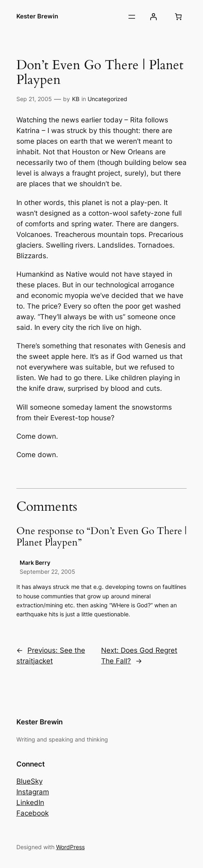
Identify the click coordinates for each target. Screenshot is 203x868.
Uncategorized (107, 99)
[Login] (153, 17)
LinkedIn (30, 803)
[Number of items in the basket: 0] (178, 17)
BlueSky (29, 781)
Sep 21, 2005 (34, 99)
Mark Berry (35, 563)
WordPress (70, 847)
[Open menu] (132, 17)
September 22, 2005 (47, 572)
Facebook (33, 813)
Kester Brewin (37, 16)
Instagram (33, 792)
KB (76, 99)
